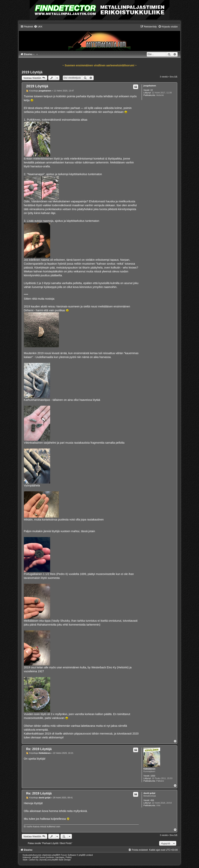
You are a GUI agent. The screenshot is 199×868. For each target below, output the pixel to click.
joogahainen (150, 86)
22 (152, 90)
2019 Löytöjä (32, 72)
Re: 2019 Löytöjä (39, 749)
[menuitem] (38, 27)
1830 (153, 776)
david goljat (149, 793)
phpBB (55, 855)
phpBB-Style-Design (61, 860)
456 (152, 800)
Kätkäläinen (149, 769)
